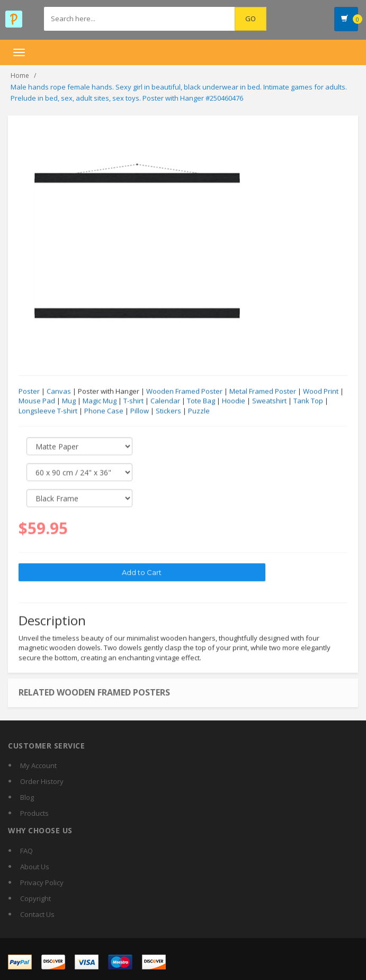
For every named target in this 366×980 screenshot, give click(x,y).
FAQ (26, 851)
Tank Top (308, 401)
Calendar (165, 401)
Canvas (59, 391)
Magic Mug (100, 401)
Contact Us (37, 914)
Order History (42, 781)
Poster (29, 391)
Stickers (168, 411)
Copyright (35, 898)
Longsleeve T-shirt (48, 411)
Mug (69, 401)
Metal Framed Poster (263, 391)
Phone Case (104, 411)
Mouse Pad (37, 401)
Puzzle (199, 411)
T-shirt (133, 401)
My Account (38, 765)
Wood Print (321, 391)
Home (20, 75)
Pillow (140, 411)
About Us (35, 867)
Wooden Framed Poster (184, 391)
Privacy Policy (42, 883)
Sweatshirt (269, 401)
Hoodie (234, 401)
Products (34, 813)
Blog (27, 797)
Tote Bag (201, 401)
